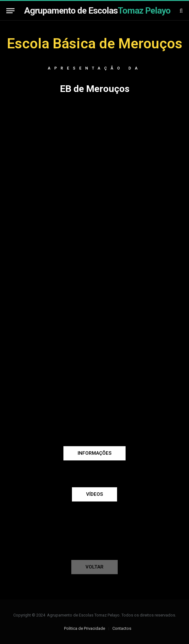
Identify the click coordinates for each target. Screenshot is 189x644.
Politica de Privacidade (85, 628)
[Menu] (10, 11)
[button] (94, 453)
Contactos (122, 628)
